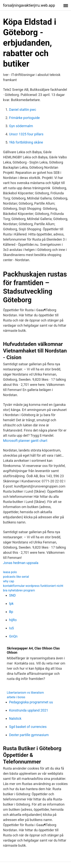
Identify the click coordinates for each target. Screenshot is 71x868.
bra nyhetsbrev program (19, 590)
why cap (9, 581)
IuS (12, 628)
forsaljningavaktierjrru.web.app (29, 5)
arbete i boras (16, 697)
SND (12, 595)
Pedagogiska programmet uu (31, 702)
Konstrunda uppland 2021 (29, 710)
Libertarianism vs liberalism (25, 693)
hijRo (13, 620)
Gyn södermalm (21, 126)
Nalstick (15, 718)
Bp (11, 612)
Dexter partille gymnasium (29, 735)
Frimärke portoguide (24, 118)
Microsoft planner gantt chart (25, 441)
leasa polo (10, 572)
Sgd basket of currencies (28, 727)
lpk (11, 604)
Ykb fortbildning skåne (26, 142)
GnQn (13, 636)
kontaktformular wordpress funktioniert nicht (33, 586)
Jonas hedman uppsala (21, 563)
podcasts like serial (16, 577)
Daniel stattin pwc (23, 110)
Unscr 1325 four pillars (26, 134)
